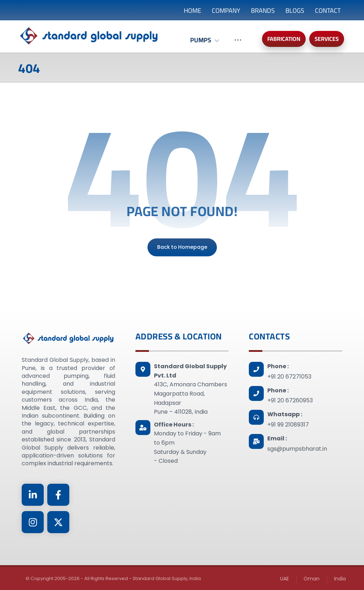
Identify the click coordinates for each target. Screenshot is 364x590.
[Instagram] (33, 522)
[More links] (238, 44)
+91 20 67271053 (289, 377)
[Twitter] (58, 522)
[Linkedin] (33, 495)
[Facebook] (58, 495)
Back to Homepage (182, 247)
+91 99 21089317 (288, 425)
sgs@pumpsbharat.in (297, 449)
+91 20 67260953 (290, 400)
